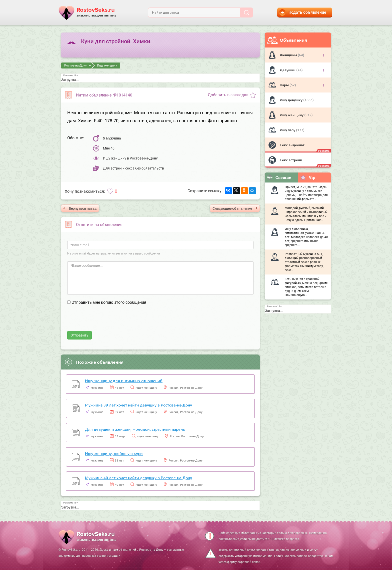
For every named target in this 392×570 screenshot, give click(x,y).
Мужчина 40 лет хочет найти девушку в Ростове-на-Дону (138, 477)
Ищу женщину (292, 115)
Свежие (279, 177)
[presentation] (105, 321)
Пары (285, 85)
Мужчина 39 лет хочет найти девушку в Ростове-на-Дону (138, 405)
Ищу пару (288, 130)
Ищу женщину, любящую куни (114, 453)
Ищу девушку (291, 100)
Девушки (288, 70)
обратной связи (249, 562)
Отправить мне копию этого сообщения (109, 302)
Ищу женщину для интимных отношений (124, 380)
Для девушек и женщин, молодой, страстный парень (135, 429)
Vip (308, 177)
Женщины (289, 55)
